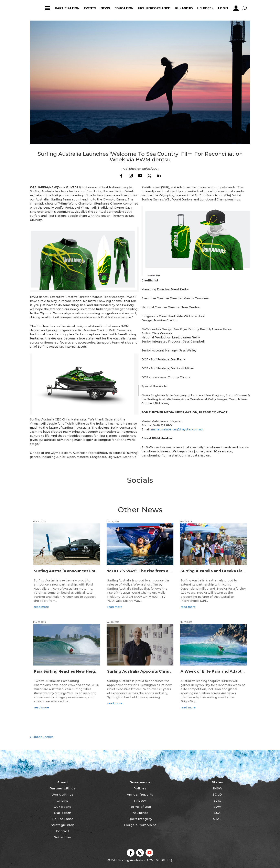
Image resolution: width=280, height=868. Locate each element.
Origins (63, 801)
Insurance (140, 813)
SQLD (217, 794)
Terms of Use (140, 807)
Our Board (63, 807)
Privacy (140, 801)
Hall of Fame (63, 819)
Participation (67, 8)
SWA (217, 807)
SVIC (217, 801)
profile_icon (236, 8)
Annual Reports (140, 794)
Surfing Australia (131, 860)
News (105, 8)
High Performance (154, 8)
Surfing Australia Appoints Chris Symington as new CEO (161, 671)
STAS (217, 819)
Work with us (63, 794)
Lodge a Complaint (140, 825)
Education (124, 8)
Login (223, 8)
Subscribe (63, 837)
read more (41, 607)
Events (90, 8)
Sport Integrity (140, 819)
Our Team (63, 813)
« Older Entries (42, 737)
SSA (218, 813)
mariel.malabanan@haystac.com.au (177, 429)
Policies (140, 788)
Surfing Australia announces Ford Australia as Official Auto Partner (98, 571)
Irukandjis (184, 8)
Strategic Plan (63, 825)
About (63, 782)
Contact (63, 831)
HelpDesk (205, 8)
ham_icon (47, 8)
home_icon (35, 8)
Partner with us (63, 788)
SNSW (217, 788)
